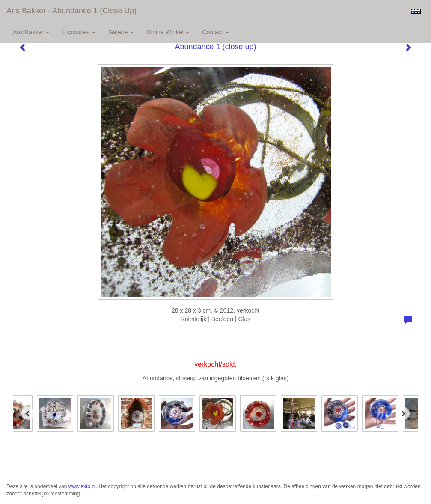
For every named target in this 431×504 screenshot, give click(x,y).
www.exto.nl (82, 486)
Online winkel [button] (168, 32)
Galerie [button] (121, 32)
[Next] (403, 413)
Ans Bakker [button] (31, 32)
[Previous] (28, 413)
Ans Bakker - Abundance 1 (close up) (71, 11)
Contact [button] (215, 32)
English (416, 11)
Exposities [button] (79, 32)
